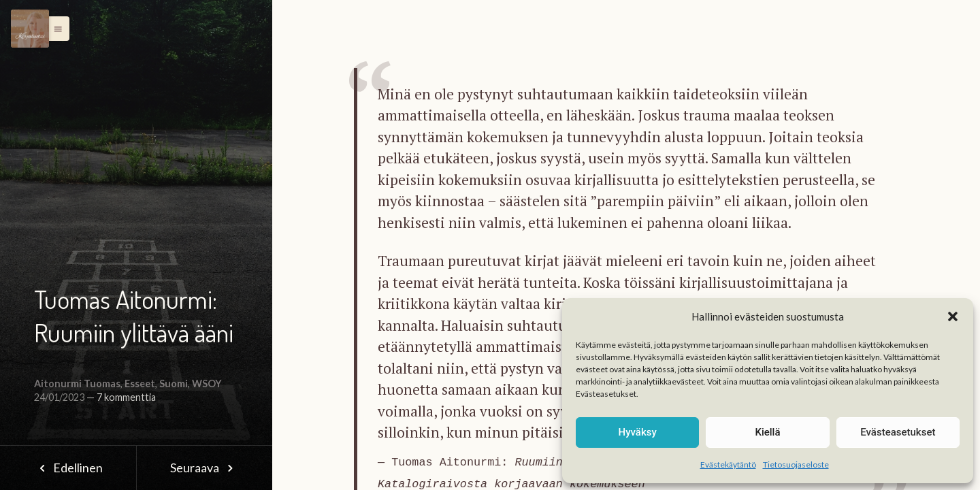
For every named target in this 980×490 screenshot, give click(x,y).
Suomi (174, 383)
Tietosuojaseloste (796, 464)
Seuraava (204, 468)
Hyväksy (638, 432)
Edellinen (68, 468)
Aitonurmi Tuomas (77, 383)
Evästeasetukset (898, 432)
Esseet (140, 383)
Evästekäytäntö (728, 464)
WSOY (207, 383)
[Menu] (30, 29)
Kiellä (767, 432)
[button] (953, 316)
